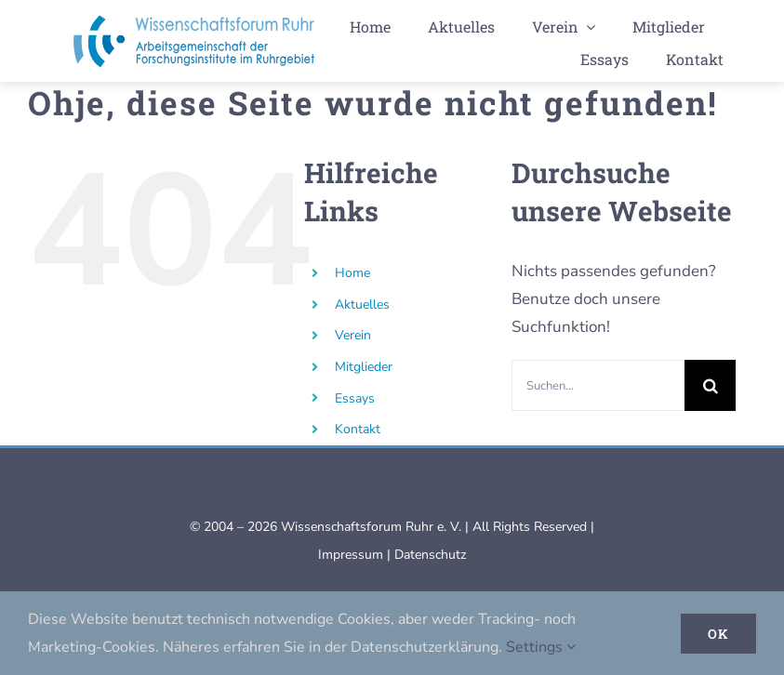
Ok (718, 634)
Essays (355, 398)
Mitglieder (364, 367)
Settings (541, 647)
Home (352, 273)
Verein (353, 335)
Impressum (351, 555)
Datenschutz (430, 555)
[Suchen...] (598, 385)
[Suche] (710, 385)
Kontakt (358, 429)
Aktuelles (362, 304)
